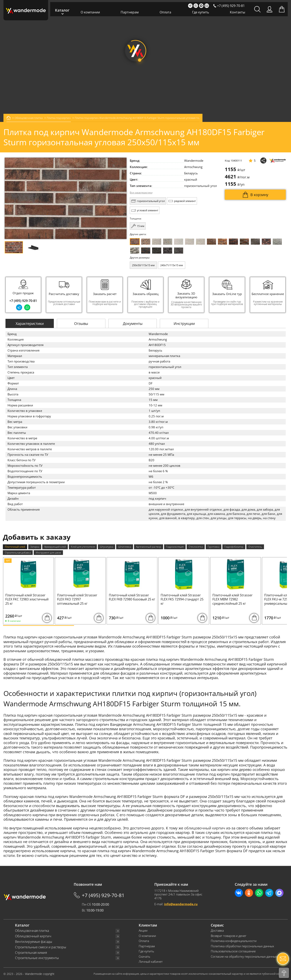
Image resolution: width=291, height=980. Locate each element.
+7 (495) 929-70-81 (23, 301)
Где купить (201, 12)
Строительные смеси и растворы (41, 947)
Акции (143, 931)
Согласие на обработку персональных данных (244, 957)
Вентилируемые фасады (34, 942)
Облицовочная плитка (32, 931)
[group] (64, 295)
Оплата (165, 12)
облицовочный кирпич (205, 828)
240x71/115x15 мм (172, 265)
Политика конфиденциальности (234, 941)
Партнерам (130, 12)
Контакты (237, 12)
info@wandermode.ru (181, 904)
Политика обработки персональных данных (242, 946)
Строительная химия (31, 953)
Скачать (144, 957)
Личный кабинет (151, 962)
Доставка (217, 931)
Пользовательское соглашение (233, 951)
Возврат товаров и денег (229, 936)
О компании (90, 12)
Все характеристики (141, 193)
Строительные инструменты (37, 958)
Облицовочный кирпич (33, 936)
